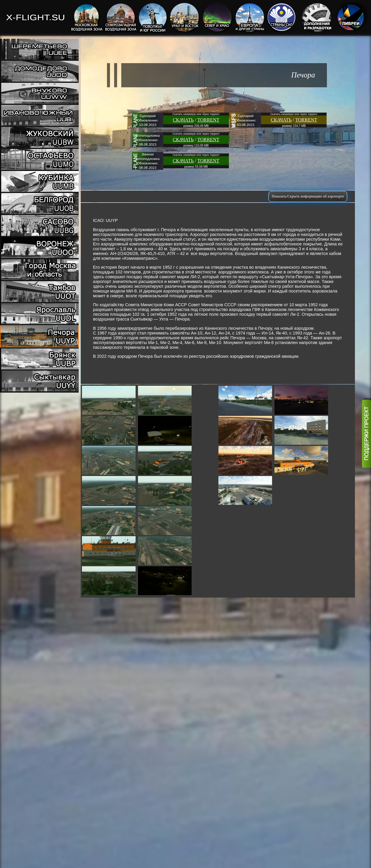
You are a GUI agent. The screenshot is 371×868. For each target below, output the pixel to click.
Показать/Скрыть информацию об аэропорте (308, 196)
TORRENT (208, 120)
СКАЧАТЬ (183, 120)
